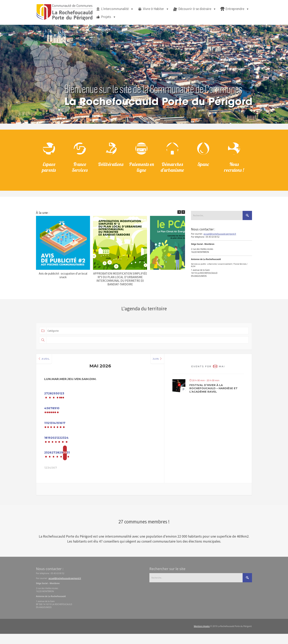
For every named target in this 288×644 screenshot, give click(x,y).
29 (84, 397)
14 (100, 429)
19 (68, 445)
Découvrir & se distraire (197, 9)
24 (148, 445)
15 (116, 429)
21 (100, 445)
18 (52, 445)
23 (132, 445)
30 (100, 397)
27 (52, 397)
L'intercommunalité (117, 9)
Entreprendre (237, 9)
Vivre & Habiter (156, 9)
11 (52, 429)
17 (148, 429)
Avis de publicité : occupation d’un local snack (63, 277)
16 (132, 429)
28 (68, 397)
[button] (183, 214)
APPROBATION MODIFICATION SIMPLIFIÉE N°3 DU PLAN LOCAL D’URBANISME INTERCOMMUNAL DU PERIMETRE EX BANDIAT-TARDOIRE (120, 281)
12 (68, 429)
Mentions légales (202, 636)
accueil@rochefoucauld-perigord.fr (220, 236)
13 (84, 429)
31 (148, 461)
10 (148, 413)
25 (52, 461)
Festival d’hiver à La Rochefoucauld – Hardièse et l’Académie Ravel (213, 390)
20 (84, 445)
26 (68, 461)
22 (116, 445)
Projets (109, 17)
